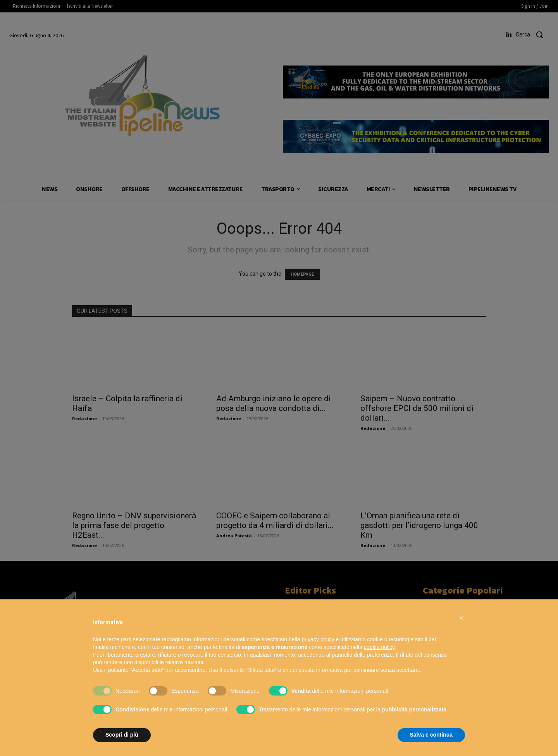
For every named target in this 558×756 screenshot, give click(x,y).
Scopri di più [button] (122, 735)
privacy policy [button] (318, 639)
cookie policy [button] (379, 647)
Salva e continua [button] (431, 735)
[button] (461, 618)
